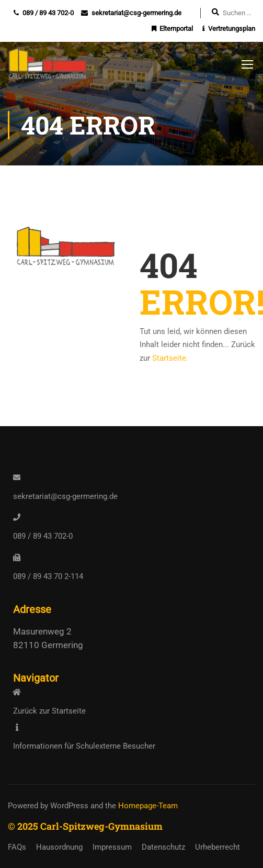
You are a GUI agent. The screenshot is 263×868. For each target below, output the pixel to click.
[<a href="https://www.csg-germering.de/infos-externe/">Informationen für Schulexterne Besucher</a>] (17, 727)
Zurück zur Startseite (49, 711)
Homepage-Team (148, 806)
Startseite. (170, 359)
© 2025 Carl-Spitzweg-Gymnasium (85, 826)
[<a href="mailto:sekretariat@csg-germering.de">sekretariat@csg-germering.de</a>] (17, 477)
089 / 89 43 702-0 (48, 13)
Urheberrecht (218, 847)
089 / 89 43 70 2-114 (48, 576)
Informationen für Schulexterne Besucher (84, 746)
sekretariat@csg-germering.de (136, 13)
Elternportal (176, 29)
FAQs (17, 847)
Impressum (112, 847)
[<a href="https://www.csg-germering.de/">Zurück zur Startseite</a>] (17, 692)
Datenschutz (163, 847)
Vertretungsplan (232, 29)
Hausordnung (59, 847)
